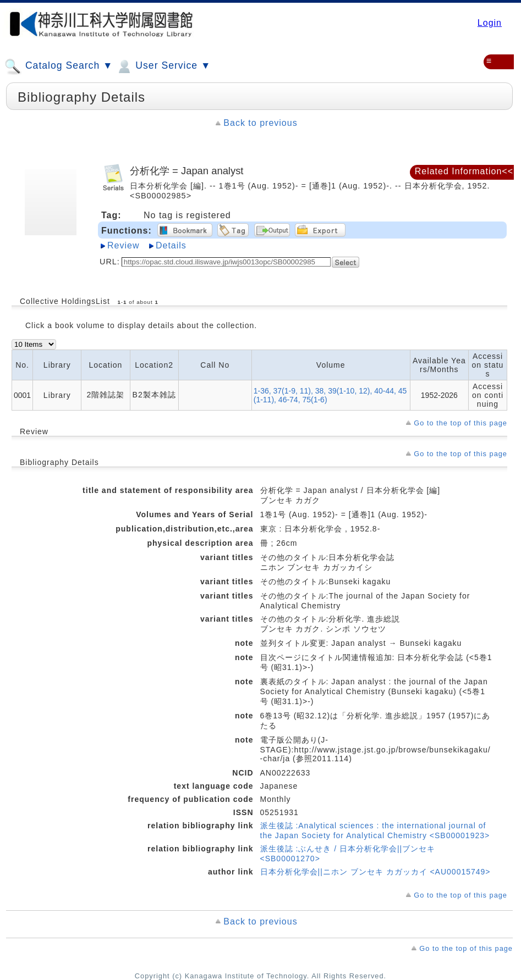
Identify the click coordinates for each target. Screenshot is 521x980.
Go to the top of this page (460, 423)
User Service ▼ (163, 67)
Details (171, 245)
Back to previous (260, 123)
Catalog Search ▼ (59, 67)
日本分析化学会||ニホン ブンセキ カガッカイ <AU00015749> (375, 872)
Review (123, 245)
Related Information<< (464, 171)
